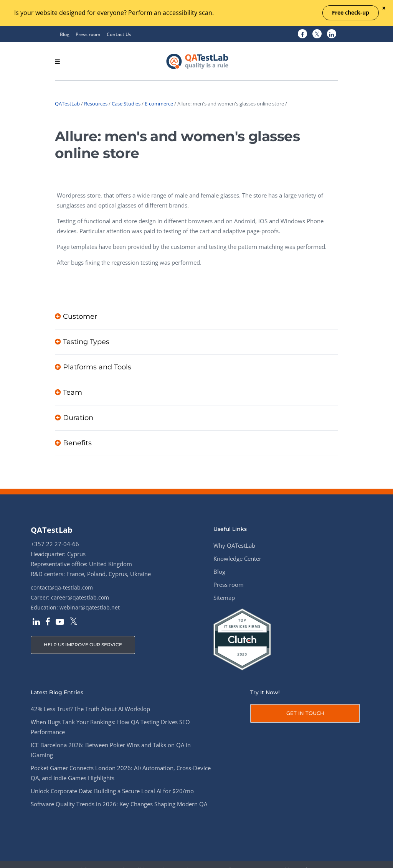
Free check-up (351, 12)
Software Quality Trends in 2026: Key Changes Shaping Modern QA (119, 804)
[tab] (196, 316)
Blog (65, 34)
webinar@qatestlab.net (90, 607)
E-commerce (159, 104)
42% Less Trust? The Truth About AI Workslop (90, 709)
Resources (96, 104)
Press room (88, 34)
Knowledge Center (237, 558)
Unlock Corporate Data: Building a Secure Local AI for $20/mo (112, 791)
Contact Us (119, 34)
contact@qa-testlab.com (62, 587)
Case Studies (126, 104)
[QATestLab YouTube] (60, 623)
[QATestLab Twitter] (317, 34)
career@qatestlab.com (80, 597)
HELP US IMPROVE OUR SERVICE (83, 645)
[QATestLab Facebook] (302, 34)
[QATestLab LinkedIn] (332, 34)
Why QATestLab (234, 545)
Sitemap (224, 598)
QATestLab (67, 104)
